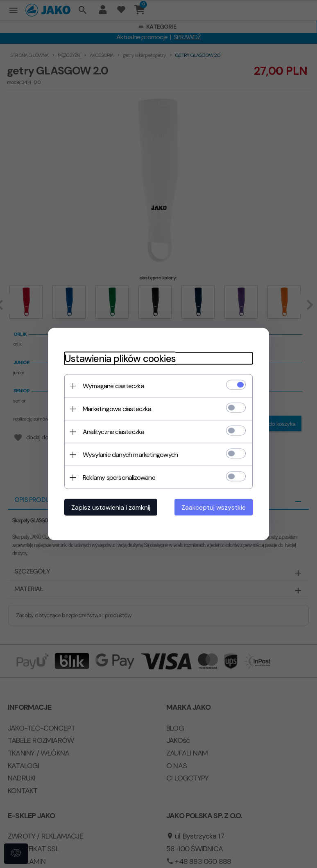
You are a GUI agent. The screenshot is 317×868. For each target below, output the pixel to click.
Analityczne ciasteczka (113, 432)
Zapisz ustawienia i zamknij (111, 507)
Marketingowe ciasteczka (117, 409)
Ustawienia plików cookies (120, 359)
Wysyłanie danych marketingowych (130, 455)
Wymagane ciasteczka (113, 386)
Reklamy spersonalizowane (119, 478)
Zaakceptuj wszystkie (214, 507)
